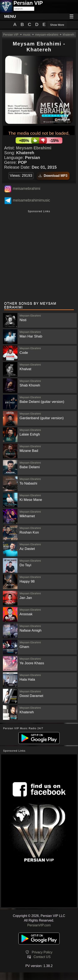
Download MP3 (53, 176)
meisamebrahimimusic (31, 200)
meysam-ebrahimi (47, 35)
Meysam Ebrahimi (34, 148)
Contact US (42, 957)
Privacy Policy (42, 952)
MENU (10, 16)
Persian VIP (11, 35)
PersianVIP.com (39, 925)
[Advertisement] (39, 256)
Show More (57, 25)
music (27, 35)
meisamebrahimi (26, 189)
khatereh (68, 35)
